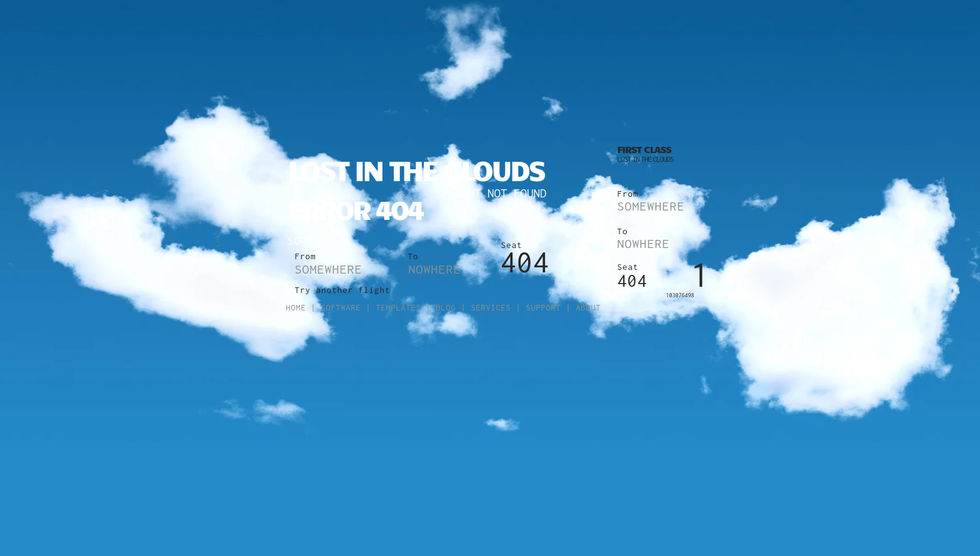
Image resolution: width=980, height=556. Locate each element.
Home (296, 308)
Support (544, 308)
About (589, 308)
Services (491, 308)
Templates (399, 308)
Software (341, 308)
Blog (446, 308)
